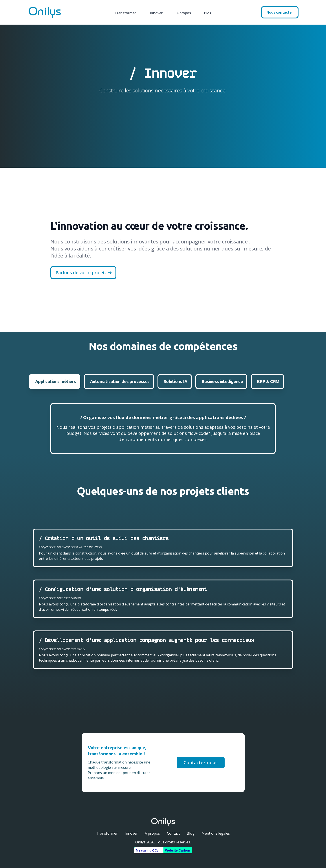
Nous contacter (280, 12)
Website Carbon (178, 850)
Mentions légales (216, 833)
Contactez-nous (201, 763)
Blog (207, 12)
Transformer (124, 12)
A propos (182, 12)
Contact (173, 833)
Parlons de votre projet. (84, 273)
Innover (155, 12)
